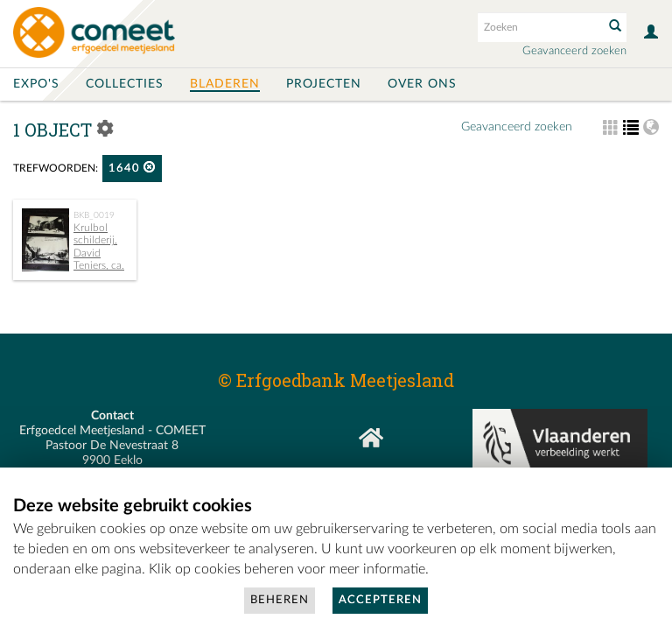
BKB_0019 (94, 215)
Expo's (36, 84)
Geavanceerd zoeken (574, 51)
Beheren (280, 600)
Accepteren (380, 600)
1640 (132, 168)
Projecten (324, 84)
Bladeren (225, 84)
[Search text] (539, 27)
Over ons (422, 84)
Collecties (125, 84)
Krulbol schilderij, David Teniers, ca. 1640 (73, 253)
